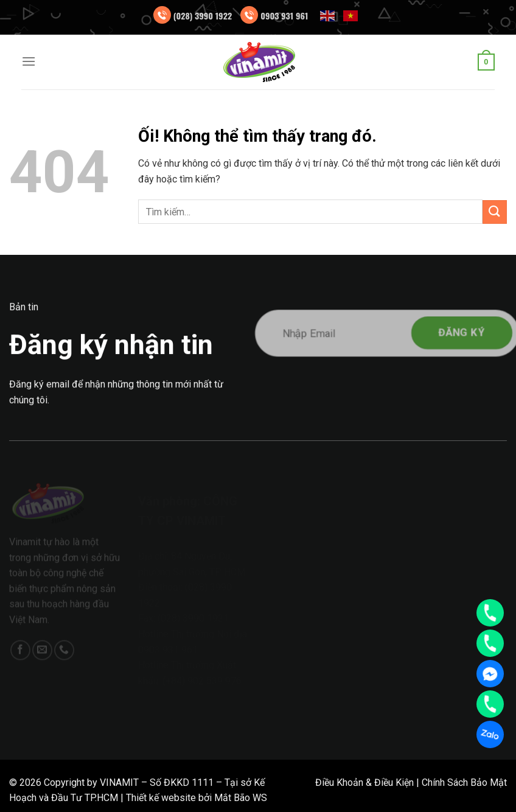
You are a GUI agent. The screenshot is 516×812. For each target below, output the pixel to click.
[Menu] (29, 61)
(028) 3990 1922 (203, 16)
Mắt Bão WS (241, 798)
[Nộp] (495, 212)
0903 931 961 (284, 16)
